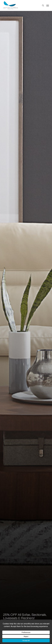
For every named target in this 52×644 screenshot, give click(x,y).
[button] (48, 5)
